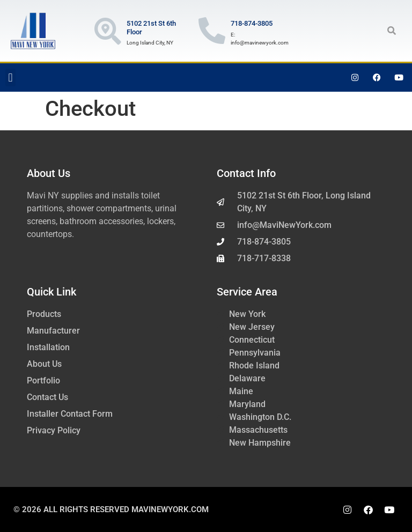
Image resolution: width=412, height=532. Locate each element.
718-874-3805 (252, 23)
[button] (392, 31)
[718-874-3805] (212, 31)
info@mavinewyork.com (260, 43)
